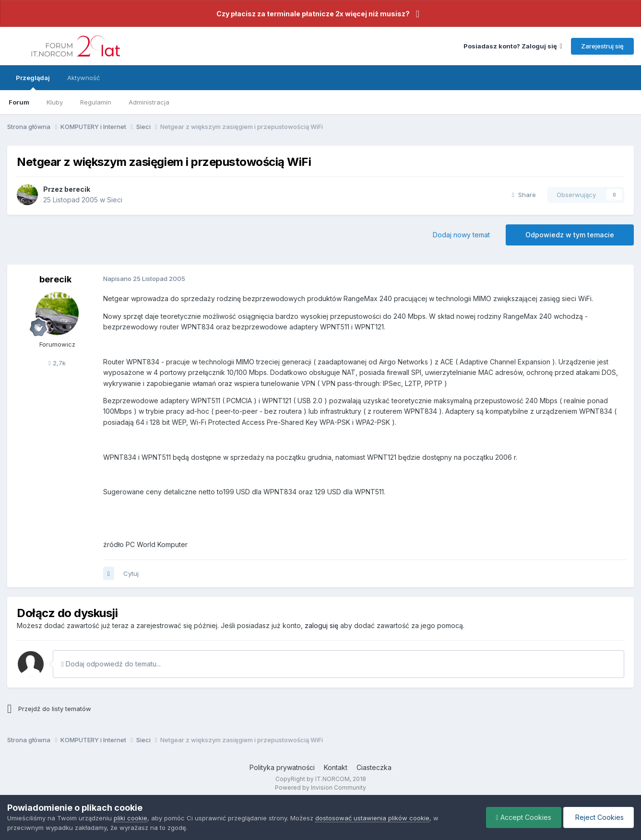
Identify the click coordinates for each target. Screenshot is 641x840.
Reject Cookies (599, 817)
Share (524, 195)
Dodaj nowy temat (461, 235)
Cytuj (131, 573)
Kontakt (336, 767)
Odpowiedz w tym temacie (570, 235)
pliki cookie (131, 818)
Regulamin (96, 102)
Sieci (115, 200)
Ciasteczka (374, 767)
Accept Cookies (524, 817)
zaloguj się (321, 625)
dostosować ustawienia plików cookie (372, 818)
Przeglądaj (33, 82)
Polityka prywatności (282, 767)
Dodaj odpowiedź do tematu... (111, 664)
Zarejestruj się (602, 46)
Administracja (149, 102)
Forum (19, 102)
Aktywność (83, 78)
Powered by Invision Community (320, 787)
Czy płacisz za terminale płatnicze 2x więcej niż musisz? (313, 14)
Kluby (55, 102)
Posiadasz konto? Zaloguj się (513, 46)
